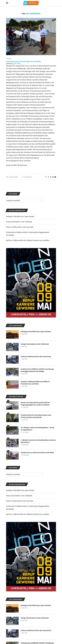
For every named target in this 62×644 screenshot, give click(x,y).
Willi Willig (17, 64)
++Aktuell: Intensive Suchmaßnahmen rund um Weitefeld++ (38, 441)
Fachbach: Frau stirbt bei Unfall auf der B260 (37, 452)
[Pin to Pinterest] (53, 177)
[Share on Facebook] (48, 177)
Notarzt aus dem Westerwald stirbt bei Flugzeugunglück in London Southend (35, 404)
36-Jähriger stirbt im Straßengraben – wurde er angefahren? (37, 429)
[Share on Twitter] (50, 177)
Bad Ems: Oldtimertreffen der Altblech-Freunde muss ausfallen (28, 514)
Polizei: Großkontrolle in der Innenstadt (20, 501)
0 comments (27, 177)
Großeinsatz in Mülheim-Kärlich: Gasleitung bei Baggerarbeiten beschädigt (37, 370)
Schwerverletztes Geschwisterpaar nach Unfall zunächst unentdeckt (36, 416)
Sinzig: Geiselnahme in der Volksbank (19, 496)
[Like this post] (46, 177)
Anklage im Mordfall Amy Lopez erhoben (20, 490)
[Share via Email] (55, 177)
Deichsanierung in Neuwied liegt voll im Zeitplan (24, 61)
